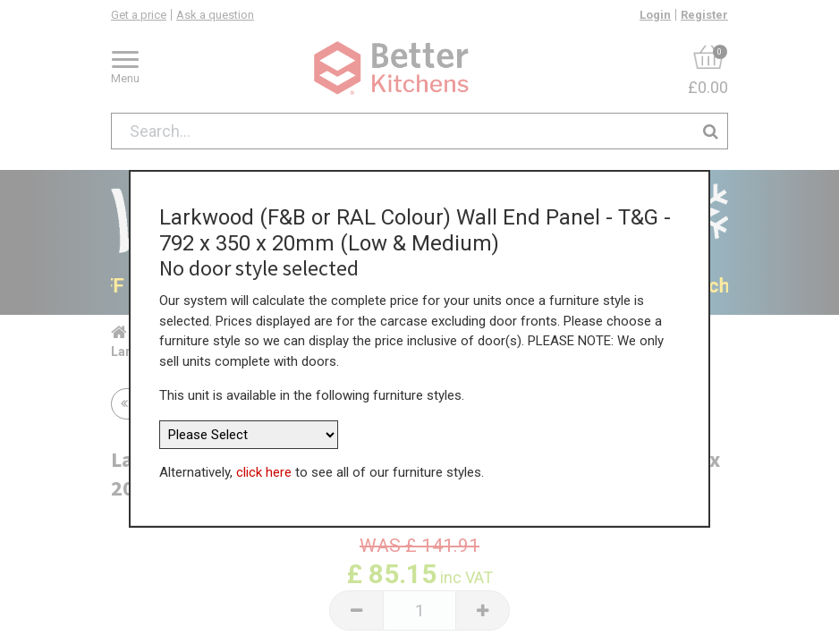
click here (264, 465)
